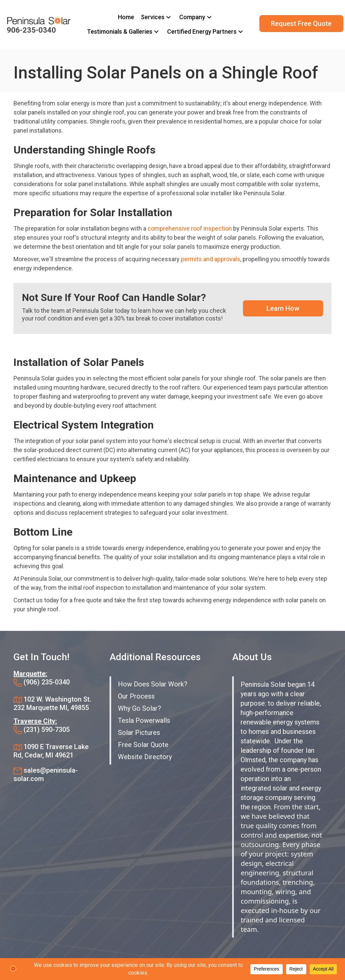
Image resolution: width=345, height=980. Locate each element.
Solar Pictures (139, 733)
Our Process (136, 696)
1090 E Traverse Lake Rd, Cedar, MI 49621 (51, 751)
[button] (168, 17)
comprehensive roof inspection (190, 228)
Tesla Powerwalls (144, 720)
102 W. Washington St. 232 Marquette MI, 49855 (52, 703)
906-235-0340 (31, 30)
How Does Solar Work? (153, 684)
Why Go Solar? (139, 708)
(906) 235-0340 (47, 682)
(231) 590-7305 (47, 730)
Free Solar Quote (143, 745)
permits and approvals (211, 259)
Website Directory (145, 757)
